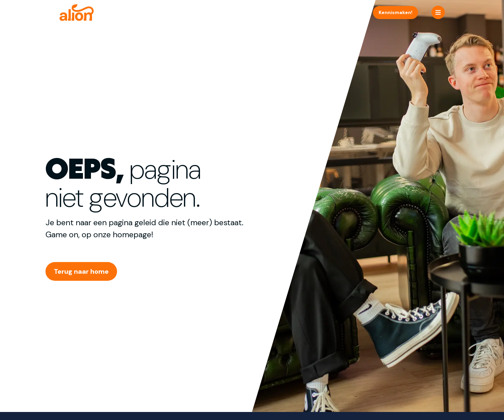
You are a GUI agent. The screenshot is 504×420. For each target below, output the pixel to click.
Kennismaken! (395, 12)
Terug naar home (81, 271)
